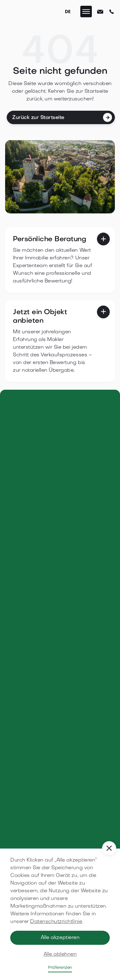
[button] (86, 12)
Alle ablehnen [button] (60, 954)
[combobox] (68, 12)
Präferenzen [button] (60, 968)
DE (68, 11)
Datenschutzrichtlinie (56, 922)
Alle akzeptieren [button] (60, 938)
